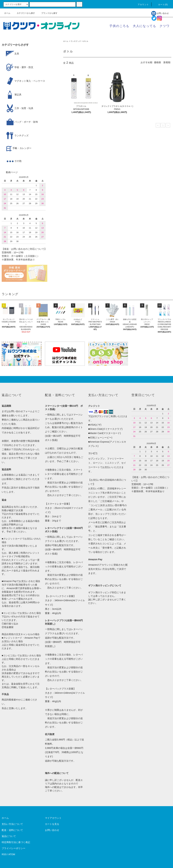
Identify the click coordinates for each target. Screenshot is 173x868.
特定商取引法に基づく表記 (16, 842)
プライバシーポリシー (14, 848)
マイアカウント (53, 818)
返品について (9, 836)
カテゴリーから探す (24, 13)
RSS (4, 854)
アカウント (141, 5)
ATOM (12, 854)
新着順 (167, 62)
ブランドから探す (47, 13)
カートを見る (52, 824)
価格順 (157, 62)
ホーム (7, 13)
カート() (161, 5)
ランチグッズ (76, 41)
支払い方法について (12, 824)
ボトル (86, 41)
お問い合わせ (160, 13)
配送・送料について (12, 830)
